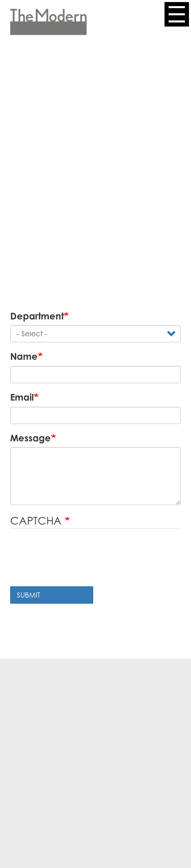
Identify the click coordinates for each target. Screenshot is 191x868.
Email (22, 397)
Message (31, 438)
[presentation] (88, 559)
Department (37, 316)
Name (24, 356)
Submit (29, 595)
